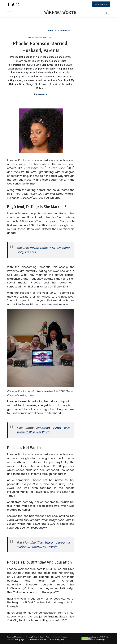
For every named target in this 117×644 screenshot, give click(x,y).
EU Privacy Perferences (37, 640)
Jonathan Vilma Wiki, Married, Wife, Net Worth (43, 430)
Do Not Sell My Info (56, 640)
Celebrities (64, 31)
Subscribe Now (101, 4)
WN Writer (42, 95)
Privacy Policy (32, 637)
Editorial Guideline (60, 637)
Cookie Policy (45, 637)
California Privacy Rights (16, 640)
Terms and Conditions (15, 637)
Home (50, 31)
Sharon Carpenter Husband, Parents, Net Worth (43, 545)
